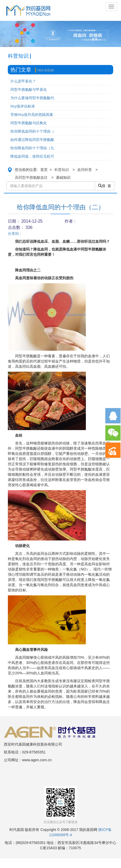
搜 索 (105, 186)
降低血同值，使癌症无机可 (32, 156)
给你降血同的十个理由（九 (32, 148)
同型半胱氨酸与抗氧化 (29, 123)
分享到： (15, 234)
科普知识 (62, 170)
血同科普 (85, 170)
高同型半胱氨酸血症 (31, 177)
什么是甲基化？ (23, 81)
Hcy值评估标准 (23, 106)
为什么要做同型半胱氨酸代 (32, 98)
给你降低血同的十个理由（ (32, 131)
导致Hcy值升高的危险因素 (32, 115)
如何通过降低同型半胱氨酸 (32, 140)
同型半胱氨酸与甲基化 (29, 90)
